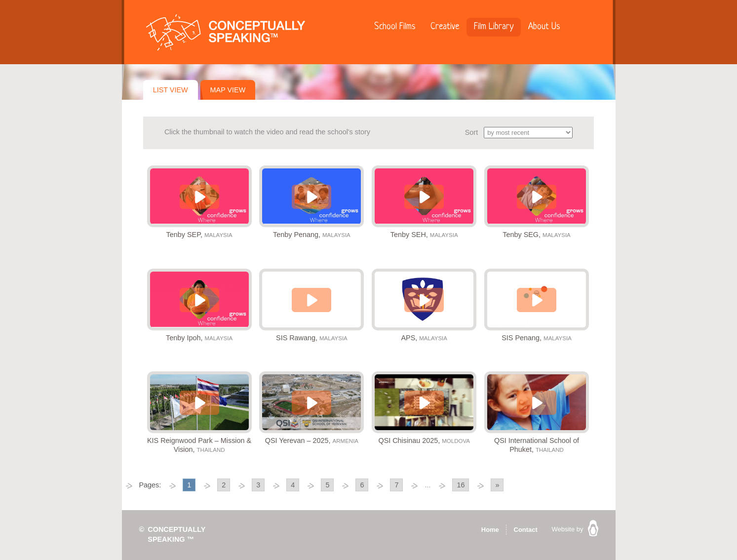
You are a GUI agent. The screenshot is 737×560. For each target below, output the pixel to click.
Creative (445, 27)
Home (490, 530)
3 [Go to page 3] (258, 485)
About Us (544, 27)
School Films (395, 27)
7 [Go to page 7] (396, 485)
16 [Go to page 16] (461, 485)
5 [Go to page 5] (327, 485)
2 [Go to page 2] (224, 485)
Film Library (494, 27)
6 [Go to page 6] (362, 485)
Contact (526, 530)
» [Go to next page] (497, 485)
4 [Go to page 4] (293, 485)
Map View (228, 90)
